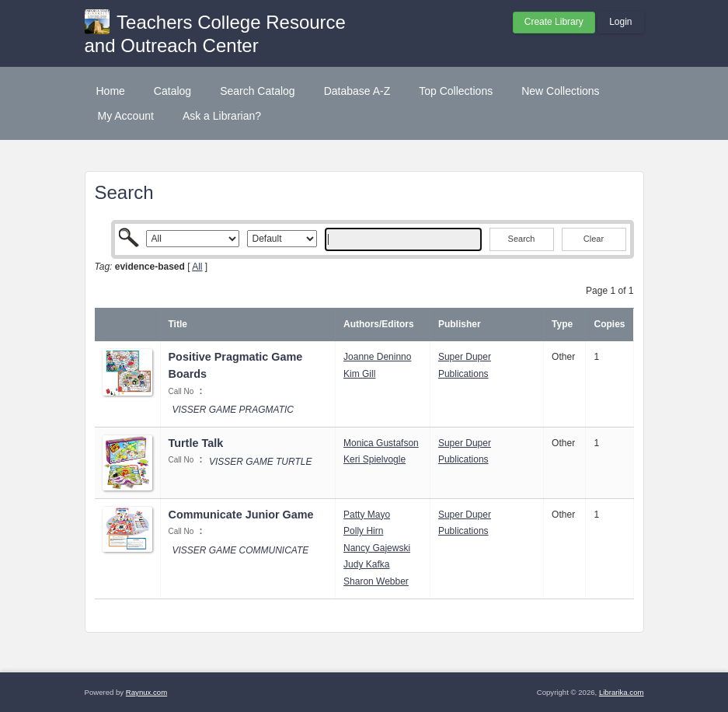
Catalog (172, 91)
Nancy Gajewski (377, 548)
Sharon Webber (376, 581)
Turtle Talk (196, 443)
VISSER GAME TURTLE (260, 462)
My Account (126, 116)
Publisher (460, 324)
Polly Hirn (363, 531)
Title (178, 324)
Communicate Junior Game (241, 515)
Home (111, 91)
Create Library (554, 22)
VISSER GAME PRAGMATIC (233, 410)
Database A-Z (357, 91)
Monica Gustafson (381, 443)
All (197, 267)
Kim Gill (359, 374)
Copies (609, 324)
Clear (594, 239)
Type (562, 324)
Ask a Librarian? (222, 116)
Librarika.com (622, 692)
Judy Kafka (366, 564)
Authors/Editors (379, 324)
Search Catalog (258, 91)
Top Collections (456, 91)
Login (620, 22)
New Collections (560, 91)
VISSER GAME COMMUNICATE (241, 550)
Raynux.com (146, 692)
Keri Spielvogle (374, 459)
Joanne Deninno (377, 357)
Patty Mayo (367, 515)
